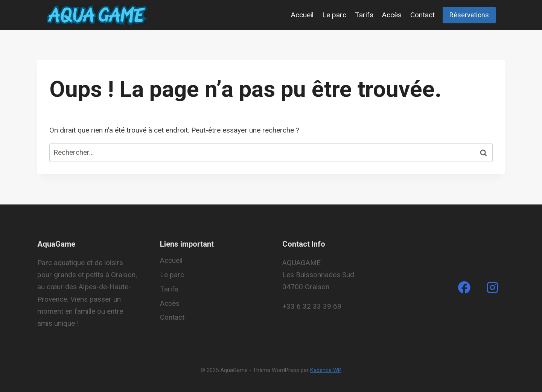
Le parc (334, 15)
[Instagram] (493, 288)
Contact (422, 15)
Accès (392, 15)
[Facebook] (464, 288)
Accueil (302, 15)
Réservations (469, 15)
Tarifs (364, 15)
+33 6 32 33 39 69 (312, 306)
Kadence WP (326, 370)
